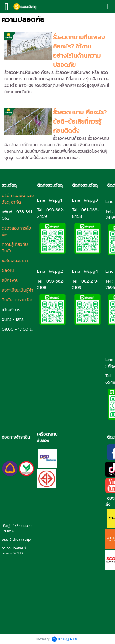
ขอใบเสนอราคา (15, 261)
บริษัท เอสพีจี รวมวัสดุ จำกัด (18, 199)
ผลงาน (8, 271)
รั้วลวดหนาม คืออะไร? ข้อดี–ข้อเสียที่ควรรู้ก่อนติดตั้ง (80, 121)
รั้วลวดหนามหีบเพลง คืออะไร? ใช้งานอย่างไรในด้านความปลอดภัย (79, 51)
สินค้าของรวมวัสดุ (18, 300)
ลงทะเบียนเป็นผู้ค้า (17, 290)
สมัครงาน (10, 280)
